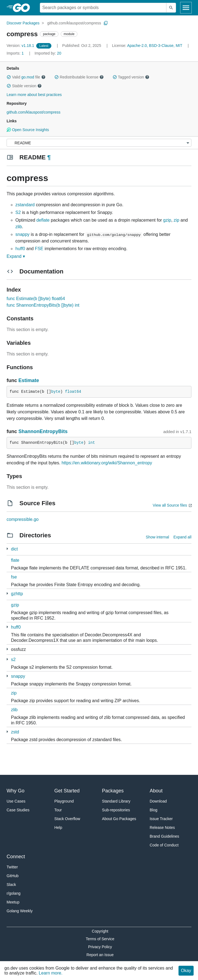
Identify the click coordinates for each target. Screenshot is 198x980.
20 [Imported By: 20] (48, 53)
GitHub (13, 876)
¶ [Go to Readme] (49, 157)
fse (14, 577)
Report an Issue (100, 955)
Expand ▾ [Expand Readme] (16, 256)
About (156, 791)
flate (15, 560)
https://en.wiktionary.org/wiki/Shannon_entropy (107, 463)
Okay (186, 971)
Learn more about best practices (34, 95)
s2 (13, 660)
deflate (43, 220)
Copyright (100, 931)
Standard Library (116, 801)
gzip (167, 220)
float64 (73, 392)
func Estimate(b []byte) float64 (36, 299)
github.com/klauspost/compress (74, 23)
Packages (113, 791)
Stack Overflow (67, 819)
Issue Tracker (161, 819)
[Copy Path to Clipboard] (106, 23)
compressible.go (23, 519)
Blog (154, 810)
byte (56, 392)
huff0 (20, 249)
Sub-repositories (116, 810)
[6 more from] (7, 659)
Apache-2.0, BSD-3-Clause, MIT (155, 46)
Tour (58, 810)
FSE (39, 249)
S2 (18, 212)
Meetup (13, 902)
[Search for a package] (103, 8)
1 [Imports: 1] (16, 53)
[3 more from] (7, 593)
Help (58, 828)
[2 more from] (7, 732)
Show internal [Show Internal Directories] (157, 537)
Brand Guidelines (164, 836)
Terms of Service (100, 939)
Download (158, 801)
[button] (9, 77)
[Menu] (99, 143)
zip (176, 220)
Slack (11, 885)
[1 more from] (7, 549)
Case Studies (18, 810)
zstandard (25, 205)
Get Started (67, 791)
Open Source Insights (28, 130)
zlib (19, 227)
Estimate (29, 380)
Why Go (16, 791)
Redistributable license (79, 77)
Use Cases (16, 801)
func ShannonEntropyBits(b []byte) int (43, 305)
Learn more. (51, 973)
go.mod (28, 77)
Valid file (26, 77)
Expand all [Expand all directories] (182, 537)
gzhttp (17, 594)
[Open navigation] (186, 8)
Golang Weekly (20, 911)
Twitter (12, 867)
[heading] (23, 8)
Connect (16, 857)
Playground (64, 801)
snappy (23, 234)
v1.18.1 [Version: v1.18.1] (21, 46)
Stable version (24, 86)
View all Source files (170, 505)
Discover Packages (23, 23)
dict (14, 549)
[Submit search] (171, 8)
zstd (15, 732)
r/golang (14, 893)
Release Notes (162, 828)
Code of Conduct (164, 845)
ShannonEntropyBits (43, 431)
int (92, 443)
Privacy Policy (100, 947)
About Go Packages (119, 819)
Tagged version (131, 77)
